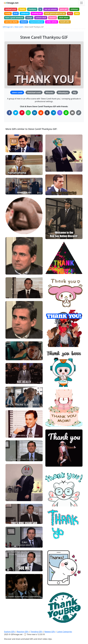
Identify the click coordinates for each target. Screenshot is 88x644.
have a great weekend (14, 18)
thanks (22, 9)
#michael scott (34, 92)
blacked (53, 18)
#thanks (49, 92)
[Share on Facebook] (9, 113)
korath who (65, 22)
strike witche (52, 22)
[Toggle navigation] (81, 3)
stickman (74, 9)
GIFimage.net (8, 27)
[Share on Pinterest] (22, 113)
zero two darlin (11, 22)
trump (8, 13)
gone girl (64, 9)
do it (70, 13)
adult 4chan (64, 18)
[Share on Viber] (60, 113)
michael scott (11, 9)
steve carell (17, 92)
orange (29, 18)
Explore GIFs (10, 632)
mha (77, 13)
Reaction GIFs (23, 632)
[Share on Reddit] (41, 113)
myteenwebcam (37, 22)
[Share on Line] (66, 113)
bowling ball (37, 13)
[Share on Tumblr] (47, 113)
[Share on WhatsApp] (28, 113)
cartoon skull (41, 18)
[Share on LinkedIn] (35, 113)
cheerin (24, 22)
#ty (75, 92)
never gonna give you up (55, 13)
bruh (16, 13)
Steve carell (19, 27)
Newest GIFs (50, 632)
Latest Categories (65, 632)
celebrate (25, 13)
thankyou (32, 9)
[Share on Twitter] (16, 113)
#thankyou (63, 92)
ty (40, 9)
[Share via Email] (72, 113)
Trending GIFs (36, 632)
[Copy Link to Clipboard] (79, 113)
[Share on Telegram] (53, 113)
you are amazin (51, 9)
